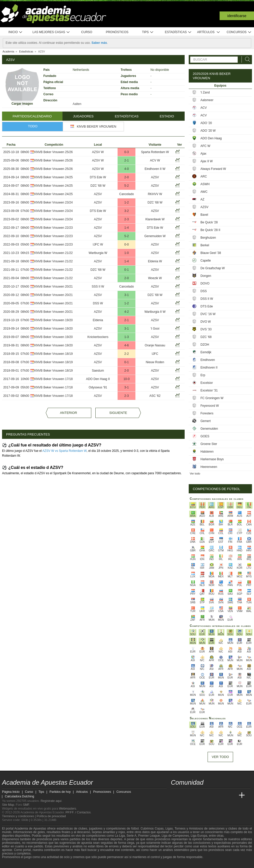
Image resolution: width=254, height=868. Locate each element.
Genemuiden (209, 429)
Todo (33, 126)
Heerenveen (209, 467)
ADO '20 (206, 123)
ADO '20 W (208, 131)
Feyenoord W (210, 406)
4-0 (127, 169)
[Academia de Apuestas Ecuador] (175, 795)
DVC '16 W (208, 314)
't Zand (205, 92)
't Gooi (155, 329)
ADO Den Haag (211, 138)
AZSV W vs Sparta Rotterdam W (64, 451)
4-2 (127, 312)
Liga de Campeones (175, 836)
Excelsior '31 (209, 390)
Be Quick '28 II (210, 230)
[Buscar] (246, 59)
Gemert (206, 421)
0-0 (127, 245)
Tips (148, 32)
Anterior (68, 413)
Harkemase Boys (212, 459)
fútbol (135, 829)
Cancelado (127, 194)
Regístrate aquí (51, 801)
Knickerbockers (98, 337)
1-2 (127, 202)
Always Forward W (213, 169)
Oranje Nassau (155, 345)
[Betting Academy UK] (232, 795)
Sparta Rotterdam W (155, 152)
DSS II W (207, 299)
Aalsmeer (207, 100)
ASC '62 (155, 396)
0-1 (127, 270)
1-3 (127, 337)
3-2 (127, 211)
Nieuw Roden (155, 362)
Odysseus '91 (98, 387)
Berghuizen (208, 238)
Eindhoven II (209, 368)
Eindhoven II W (155, 169)
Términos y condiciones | (19, 816)
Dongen (206, 276)
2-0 (127, 177)
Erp (203, 375)
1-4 (127, 228)
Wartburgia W (98, 253)
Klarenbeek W (155, 219)
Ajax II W (207, 161)
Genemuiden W (155, 236)
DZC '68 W (98, 186)
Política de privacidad (51, 816)
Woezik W (155, 278)
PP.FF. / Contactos (78, 812)
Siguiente (118, 413)
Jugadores (83, 116)
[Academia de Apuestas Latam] (223, 795)
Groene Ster (209, 444)
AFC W (205, 146)
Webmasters (67, 809)
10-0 (126, 379)
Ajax (203, 154)
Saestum (98, 371)
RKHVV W (155, 194)
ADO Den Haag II (98, 379)
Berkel (205, 245)
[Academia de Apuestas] (213, 795)
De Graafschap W (213, 268)
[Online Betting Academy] (204, 795)
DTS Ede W (98, 177)
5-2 (127, 186)
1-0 (127, 253)
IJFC (155, 354)
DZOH (205, 345)
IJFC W (98, 245)
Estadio (167, 116)
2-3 (127, 219)
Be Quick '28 (209, 222)
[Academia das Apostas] (185, 795)
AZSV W (98, 152)
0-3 (127, 152)
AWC (204, 192)
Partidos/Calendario (32, 116)
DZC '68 (206, 337)
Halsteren (207, 452)
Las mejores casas (51, 32)
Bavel (204, 215)
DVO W (206, 322)
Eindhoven (208, 360)
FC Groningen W (212, 398)
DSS (204, 291)
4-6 (127, 345)
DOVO (205, 283)
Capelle (206, 261)
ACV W (155, 160)
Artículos (209, 32)
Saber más (99, 43)
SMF (26, 805)
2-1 (127, 160)
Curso (87, 32)
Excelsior (207, 383)
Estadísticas (178, 32)
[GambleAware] (15, 864)
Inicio (16, 32)
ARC (204, 177)
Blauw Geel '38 (211, 253)
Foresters (207, 413)
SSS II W (98, 287)
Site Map (8, 805)
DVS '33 (206, 329)
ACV (204, 108)
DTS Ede (207, 306)
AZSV (155, 177)
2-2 (127, 354)
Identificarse (237, 16)
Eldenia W (155, 261)
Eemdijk (206, 352)
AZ (202, 199)
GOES (205, 436)
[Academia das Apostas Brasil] (194, 795)
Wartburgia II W (155, 312)
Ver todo (195, 473)
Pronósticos (117, 32)
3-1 (127, 295)
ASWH (205, 184)
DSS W (98, 303)
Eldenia (98, 320)
